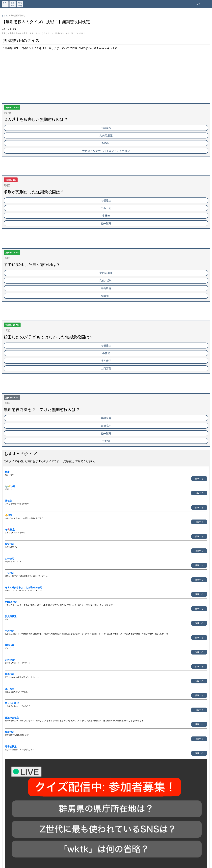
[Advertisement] (101, 80)
